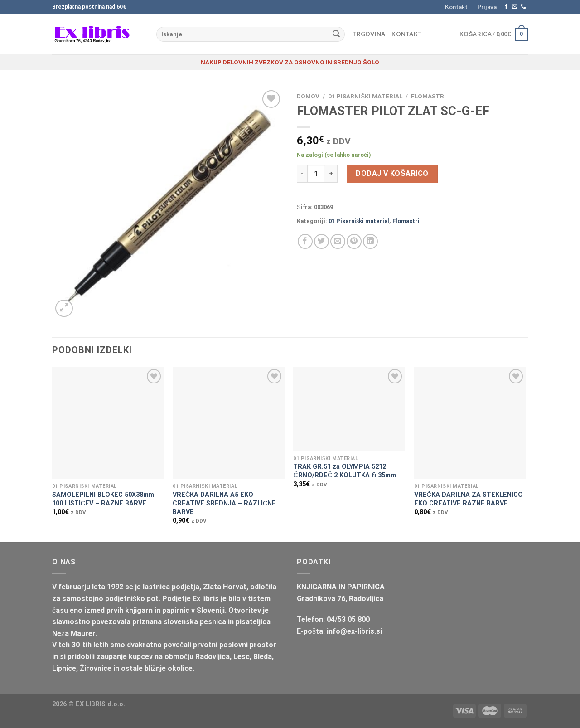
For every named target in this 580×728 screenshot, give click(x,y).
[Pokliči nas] (523, 7)
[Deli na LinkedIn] (370, 241)
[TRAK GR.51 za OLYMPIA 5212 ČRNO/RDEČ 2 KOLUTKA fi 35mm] (349, 409)
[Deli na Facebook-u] (305, 241)
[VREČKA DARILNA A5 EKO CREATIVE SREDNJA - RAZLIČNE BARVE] (229, 423)
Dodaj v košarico (392, 173)
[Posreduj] (336, 34)
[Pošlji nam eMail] (515, 7)
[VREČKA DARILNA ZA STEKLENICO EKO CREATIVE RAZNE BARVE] (470, 423)
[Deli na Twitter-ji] (321, 241)
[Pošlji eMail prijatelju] (338, 241)
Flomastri (428, 96)
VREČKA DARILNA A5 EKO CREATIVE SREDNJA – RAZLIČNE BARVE (224, 503)
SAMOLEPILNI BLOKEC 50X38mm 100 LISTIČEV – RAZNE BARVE (103, 499)
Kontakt (456, 7)
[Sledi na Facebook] (506, 7)
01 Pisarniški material (365, 96)
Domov (308, 96)
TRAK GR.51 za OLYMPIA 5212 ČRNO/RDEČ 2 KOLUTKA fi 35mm (345, 471)
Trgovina (369, 34)
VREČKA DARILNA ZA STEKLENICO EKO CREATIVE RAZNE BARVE (469, 499)
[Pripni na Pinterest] (354, 241)
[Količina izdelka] (316, 174)
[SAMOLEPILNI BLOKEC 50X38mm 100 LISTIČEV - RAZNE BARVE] (108, 423)
